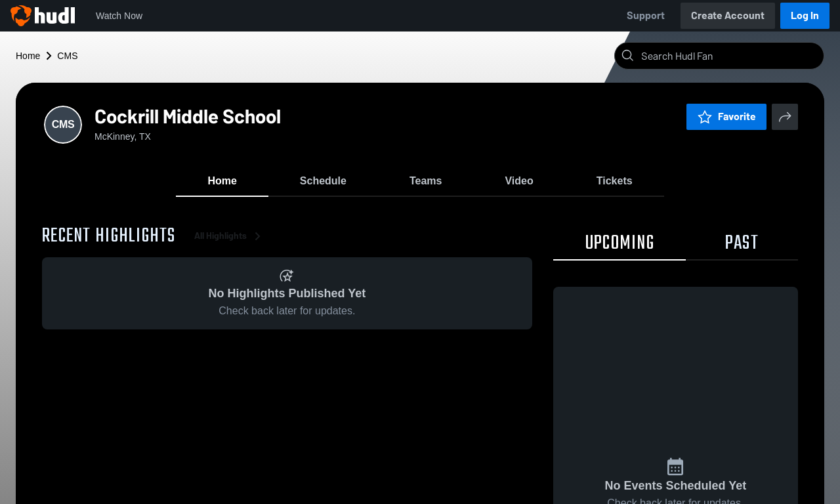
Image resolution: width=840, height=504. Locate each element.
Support (646, 15)
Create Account (728, 15)
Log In (805, 15)
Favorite (726, 116)
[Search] (730, 56)
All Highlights (230, 236)
